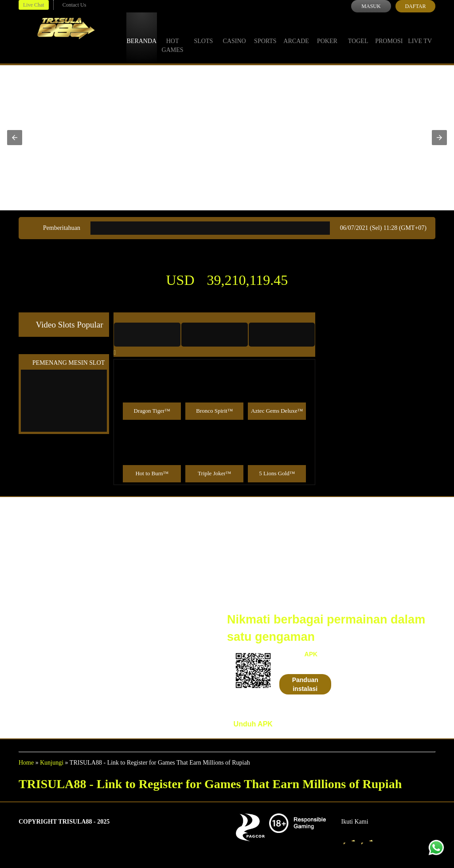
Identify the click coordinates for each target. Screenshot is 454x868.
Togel (358, 33)
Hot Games (173, 37)
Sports (265, 33)
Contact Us (74, 5)
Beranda (142, 33)
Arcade (296, 33)
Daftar (415, 6)
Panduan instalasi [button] (305, 684)
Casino (235, 33)
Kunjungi (52, 763)
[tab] (147, 335)
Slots (203, 33)
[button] (15, 138)
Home (26, 763)
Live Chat (34, 5)
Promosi (389, 33)
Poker (327, 33)
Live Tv (420, 33)
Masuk (371, 6)
